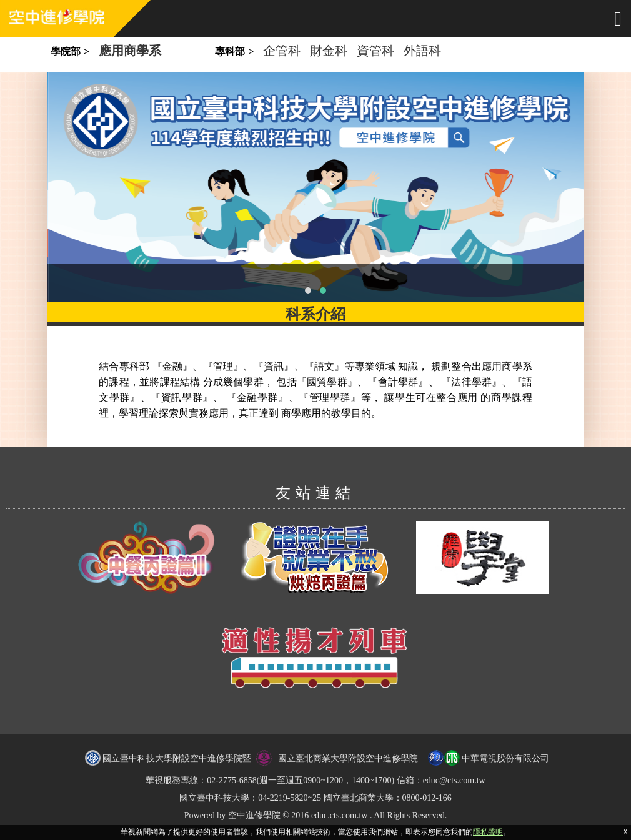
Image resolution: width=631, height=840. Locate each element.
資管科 (375, 51)
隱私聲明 (488, 832)
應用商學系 (130, 51)
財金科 (329, 51)
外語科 (422, 51)
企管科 (282, 51)
